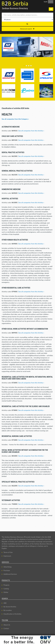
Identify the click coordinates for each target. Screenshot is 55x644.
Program (6, 585)
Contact (6, 628)
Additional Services (10, 574)
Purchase (7, 570)
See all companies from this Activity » (31, 131)
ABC (5, 603)
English (51, 2)
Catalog (6, 589)
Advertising (7, 567)
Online (6, 592)
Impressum (7, 556)
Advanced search (27, 29)
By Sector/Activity (10, 607)
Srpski (46, 2)
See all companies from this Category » (15, 119)
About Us (7, 625)
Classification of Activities (12, 614)
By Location (8, 610)
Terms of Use (8, 552)
